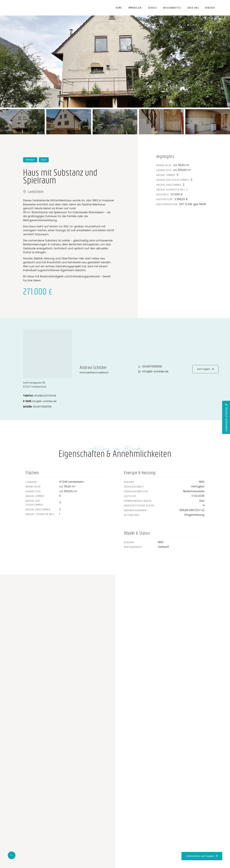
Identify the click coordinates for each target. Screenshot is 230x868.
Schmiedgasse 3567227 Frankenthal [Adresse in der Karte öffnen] (35, 385)
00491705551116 (43, 407)
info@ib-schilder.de (45, 401)
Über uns (193, 8)
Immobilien (135, 8)
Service (153, 8)
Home (119, 8)
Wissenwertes (172, 8)
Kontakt (210, 8)
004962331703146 (46, 396)
